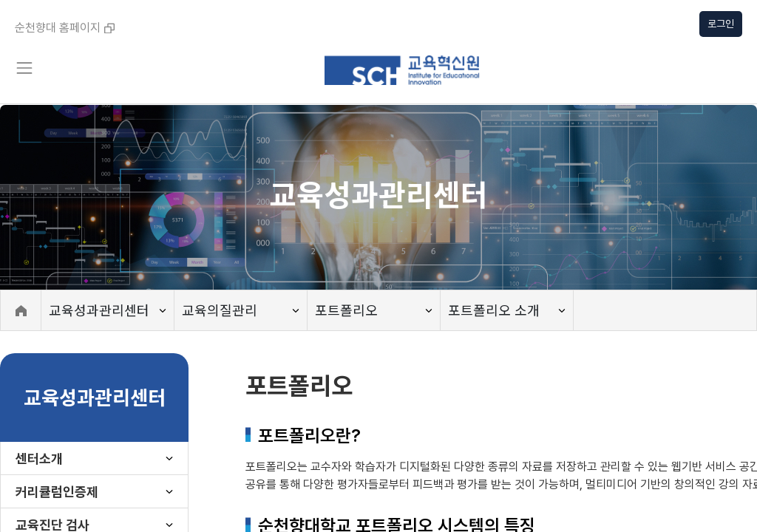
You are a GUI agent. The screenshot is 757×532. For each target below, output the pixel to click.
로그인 (721, 24)
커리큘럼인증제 (57, 492)
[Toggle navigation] (24, 68)
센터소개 (39, 458)
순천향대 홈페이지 (65, 28)
